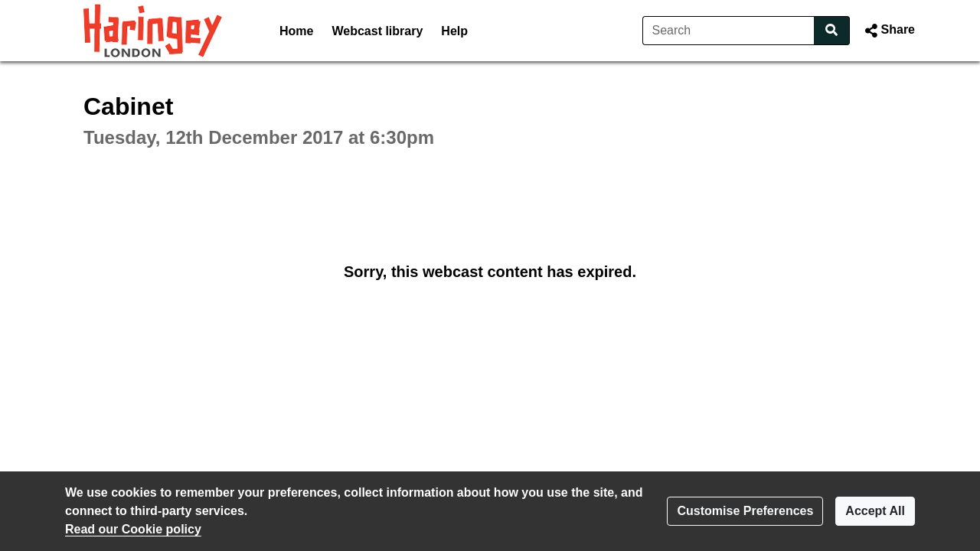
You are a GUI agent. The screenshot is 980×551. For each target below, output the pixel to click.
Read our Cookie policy (133, 529)
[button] (889, 31)
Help (454, 31)
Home (296, 31)
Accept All (875, 511)
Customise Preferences (745, 511)
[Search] (728, 31)
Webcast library (377, 31)
